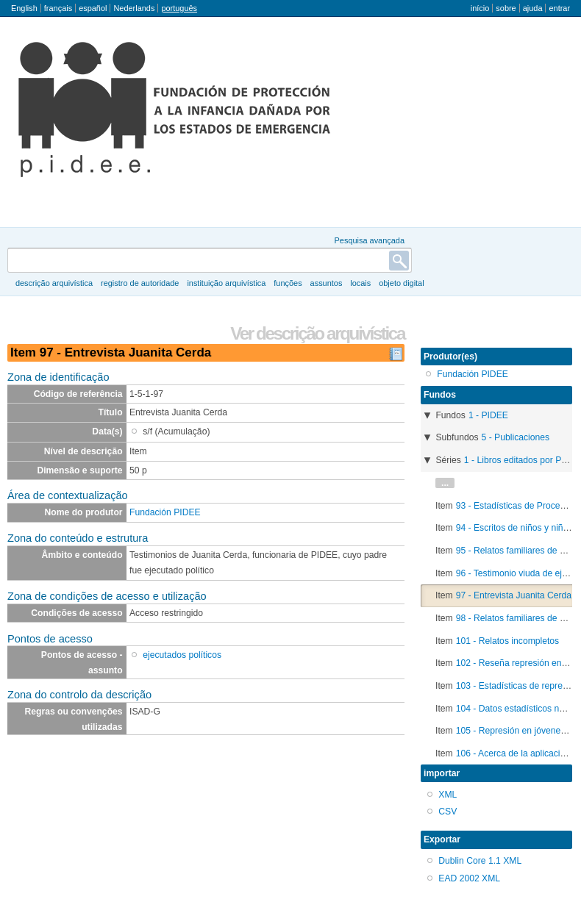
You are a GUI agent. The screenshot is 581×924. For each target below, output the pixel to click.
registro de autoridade (140, 283)
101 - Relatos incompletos (508, 641)
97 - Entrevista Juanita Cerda (514, 595)
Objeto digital (401, 283)
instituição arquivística (226, 283)
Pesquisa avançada (370, 240)
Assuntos (327, 283)
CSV (448, 812)
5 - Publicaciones (516, 437)
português (179, 8)
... (445, 483)
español (93, 8)
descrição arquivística (54, 283)
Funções (288, 283)
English (24, 8)
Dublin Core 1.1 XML (480, 861)
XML (448, 795)
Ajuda (533, 8)
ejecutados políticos (182, 655)
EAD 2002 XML (469, 878)
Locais (360, 283)
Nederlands (134, 8)
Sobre (506, 8)
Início (480, 8)
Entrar (559, 8)
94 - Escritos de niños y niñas (514, 528)
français (58, 8)
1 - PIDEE (488, 415)
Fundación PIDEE (165, 512)
